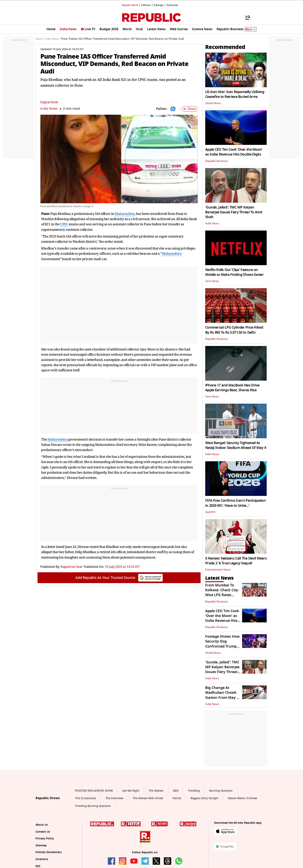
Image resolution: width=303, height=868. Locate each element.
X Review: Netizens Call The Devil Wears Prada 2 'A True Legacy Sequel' (236, 561)
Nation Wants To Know (242, 798)
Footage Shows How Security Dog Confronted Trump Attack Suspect (222, 644)
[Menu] (246, 17)
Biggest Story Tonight (204, 798)
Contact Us (43, 832)
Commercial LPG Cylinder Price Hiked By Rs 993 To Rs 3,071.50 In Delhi (234, 330)
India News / (53, 39)
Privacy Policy (45, 839)
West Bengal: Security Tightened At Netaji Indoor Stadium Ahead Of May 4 (236, 445)
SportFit (210, 512)
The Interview (114, 798)
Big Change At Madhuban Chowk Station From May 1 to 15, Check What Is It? (223, 698)
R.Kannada (172, 5)
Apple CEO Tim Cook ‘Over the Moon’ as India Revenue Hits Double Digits (234, 152)
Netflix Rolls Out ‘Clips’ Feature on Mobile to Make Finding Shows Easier (234, 272)
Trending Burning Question (93, 806)
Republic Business (217, 161)
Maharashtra (125, 214)
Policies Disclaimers (49, 852)
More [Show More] (251, 29)
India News (49, 109)
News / (40, 39)
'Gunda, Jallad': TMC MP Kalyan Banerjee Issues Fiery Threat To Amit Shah (234, 212)
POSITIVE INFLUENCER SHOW (94, 791)
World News (213, 103)
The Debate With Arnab (148, 798)
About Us (42, 825)
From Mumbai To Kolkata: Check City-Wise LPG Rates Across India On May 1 (222, 595)
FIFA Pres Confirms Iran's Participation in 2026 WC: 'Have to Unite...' (235, 503)
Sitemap (41, 845)
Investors (42, 859)
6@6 (176, 791)
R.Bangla (159, 5)
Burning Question (221, 791)
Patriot (177, 798)
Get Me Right (131, 791)
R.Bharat (146, 5)
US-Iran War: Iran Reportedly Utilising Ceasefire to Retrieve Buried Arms (235, 94)
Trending (194, 791)
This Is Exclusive (86, 798)
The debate (156, 791)
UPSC (64, 224)
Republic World (130, 5)
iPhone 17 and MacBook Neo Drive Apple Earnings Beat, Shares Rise (232, 388)
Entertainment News (218, 570)
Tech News (212, 281)
